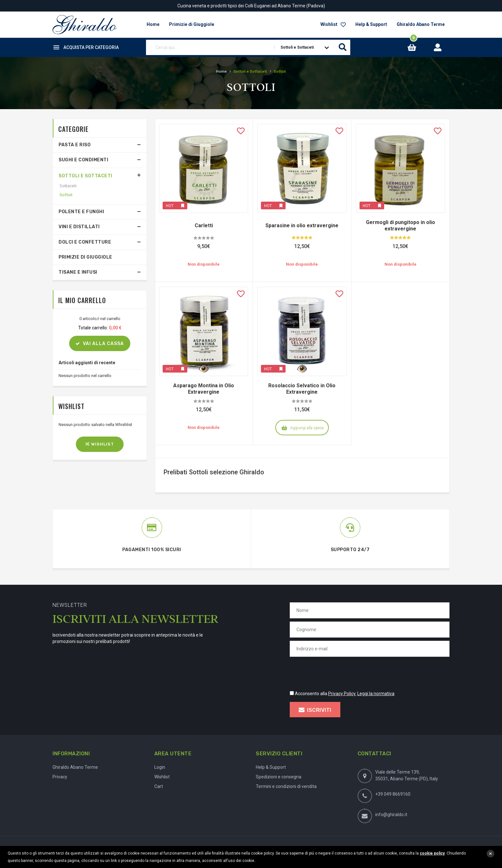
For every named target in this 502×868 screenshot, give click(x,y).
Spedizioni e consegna (279, 777)
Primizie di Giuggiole (85, 257)
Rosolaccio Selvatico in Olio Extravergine (302, 389)
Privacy (60, 777)
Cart (159, 786)
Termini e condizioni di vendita (286, 786)
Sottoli (66, 195)
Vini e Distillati (79, 227)
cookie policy (432, 853)
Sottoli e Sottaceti (85, 176)
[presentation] (338, 672)
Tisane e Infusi (78, 272)
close (490, 854)
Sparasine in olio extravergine (302, 225)
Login (160, 767)
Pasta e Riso (75, 145)
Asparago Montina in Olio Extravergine (204, 389)
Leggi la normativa (376, 694)
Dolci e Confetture (85, 242)
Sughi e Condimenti (83, 160)
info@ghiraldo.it (391, 815)
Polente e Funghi (81, 212)
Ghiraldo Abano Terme (421, 24)
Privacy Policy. (342, 694)
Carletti (204, 225)
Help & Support (371, 24)
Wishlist (333, 24)
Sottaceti (68, 186)
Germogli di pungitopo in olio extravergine (401, 225)
